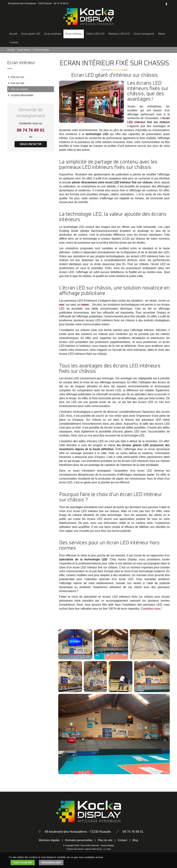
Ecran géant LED (31, 34)
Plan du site (105, 840)
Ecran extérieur (53, 34)
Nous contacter (31, 144)
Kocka (99, 849)
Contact (14, 42)
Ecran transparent (144, 34)
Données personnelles (79, 840)
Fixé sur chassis (19, 89)
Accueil (13, 34)
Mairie (162, 34)
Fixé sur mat (17, 83)
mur (62, 305)
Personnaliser (51, 863)
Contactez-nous (151, 609)
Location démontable (22, 95)
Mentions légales (49, 840)
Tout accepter (23, 863)
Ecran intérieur (74, 34)
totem (85, 305)
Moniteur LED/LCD (119, 34)
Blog (135, 840)
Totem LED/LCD (95, 34)
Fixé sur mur (17, 77)
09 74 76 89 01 (61, 3)
